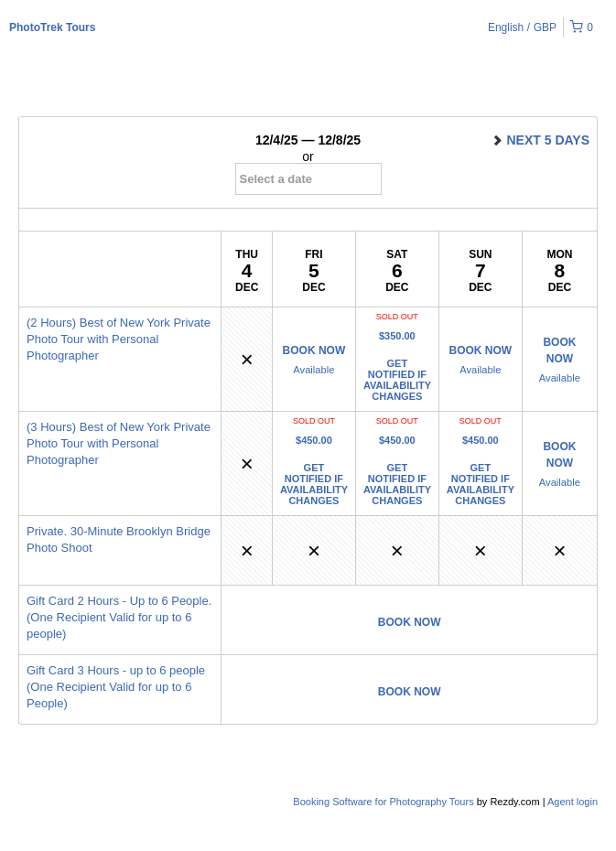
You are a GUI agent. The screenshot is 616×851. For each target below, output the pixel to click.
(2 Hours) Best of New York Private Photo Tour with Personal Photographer (119, 339)
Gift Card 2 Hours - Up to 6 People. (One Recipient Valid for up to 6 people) (119, 617)
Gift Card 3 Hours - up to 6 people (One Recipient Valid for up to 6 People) (116, 687)
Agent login (573, 802)
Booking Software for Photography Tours (384, 802)
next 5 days (540, 140)
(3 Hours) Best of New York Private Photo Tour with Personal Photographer (119, 443)
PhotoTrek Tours (52, 27)
